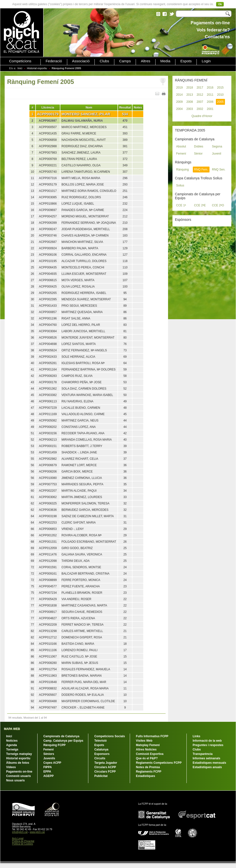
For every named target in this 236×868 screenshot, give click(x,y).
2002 (200, 109)
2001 (210, 109)
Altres (145, 61)
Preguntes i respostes (208, 745)
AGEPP (49, 776)
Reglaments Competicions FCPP (159, 763)
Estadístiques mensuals (209, 763)
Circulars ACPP (105, 767)
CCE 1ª (181, 205)
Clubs (104, 61)
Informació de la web (207, 741)
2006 (210, 102)
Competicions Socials (110, 736)
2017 (200, 88)
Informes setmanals (206, 758)
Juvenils (49, 758)
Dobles (199, 146)
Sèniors (49, 754)
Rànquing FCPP (55, 745)
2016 (210, 88)
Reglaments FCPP (149, 772)
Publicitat (101, 776)
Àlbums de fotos (18, 763)
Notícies (12, 741)
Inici (20, 68)
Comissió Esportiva (150, 754)
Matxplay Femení (148, 745)
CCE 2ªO (218, 205)
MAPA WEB (12, 729)
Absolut (181, 146)
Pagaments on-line (19, 772)
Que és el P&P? (147, 758)
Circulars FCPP (105, 772)
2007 (200, 102)
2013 (190, 95)
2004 (179, 109)
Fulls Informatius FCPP (152, 736)
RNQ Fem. (201, 170)
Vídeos (11, 767)
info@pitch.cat (20, 832)
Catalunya (101, 750)
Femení (181, 154)
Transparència (203, 754)
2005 (220, 102)
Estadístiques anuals (207, 767)
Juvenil (216, 154)
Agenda (12, 745)
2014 (179, 95)
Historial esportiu (37, 68)
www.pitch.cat (37, 832)
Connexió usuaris (19, 776)
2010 (220, 95)
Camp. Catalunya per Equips (63, 741)
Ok (220, 4)
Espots (186, 61)
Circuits (100, 758)
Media (165, 61)
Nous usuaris (15, 780)
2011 (210, 95)
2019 (179, 88)
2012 (200, 95)
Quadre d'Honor (202, 116)
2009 (179, 102)
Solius (180, 185)
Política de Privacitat (23, 841)
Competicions (20, 61)
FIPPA (48, 767)
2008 (190, 102)
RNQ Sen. (219, 170)
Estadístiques (145, 776)
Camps (125, 61)
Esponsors (102, 754)
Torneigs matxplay (19, 754)
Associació (81, 61)
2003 (190, 109)
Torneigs (12, 750)
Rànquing (182, 170)
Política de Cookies (23, 844)
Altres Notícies (146, 750)
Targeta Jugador (106, 763)
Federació (54, 61)
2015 (220, 88)
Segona (217, 146)
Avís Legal (18, 838)
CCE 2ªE (200, 205)
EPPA (47, 772)
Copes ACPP (52, 763)
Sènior (198, 154)
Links (196, 736)
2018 (190, 88)
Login (206, 61)
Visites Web (144, 741)
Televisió (100, 741)
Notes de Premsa (148, 767)
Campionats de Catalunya (61, 736)
